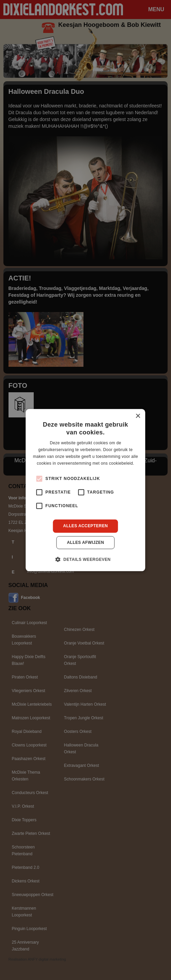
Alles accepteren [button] (85, 526)
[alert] (85, 490)
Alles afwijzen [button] (85, 543)
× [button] (138, 416)
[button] (85, 559)
